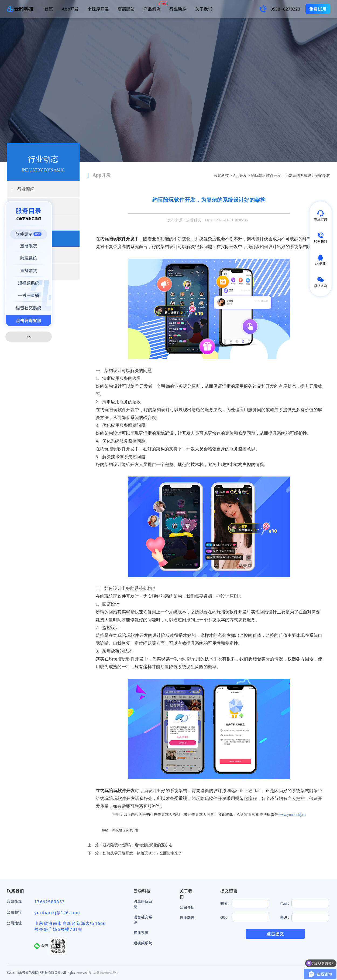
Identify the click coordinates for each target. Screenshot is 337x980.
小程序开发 (98, 9)
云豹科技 (221, 176)
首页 (49, 9)
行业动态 (178, 9)
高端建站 (126, 9)
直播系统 (141, 933)
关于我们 (204, 9)
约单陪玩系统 (143, 904)
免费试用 (318, 9)
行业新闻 (23, 189)
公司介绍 (187, 907)
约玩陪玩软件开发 (125, 830)
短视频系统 (143, 943)
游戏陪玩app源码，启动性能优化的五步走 (137, 845)
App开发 (70, 9)
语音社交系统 (143, 920)
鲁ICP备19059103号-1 (103, 973)
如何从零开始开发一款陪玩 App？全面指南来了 (142, 853)
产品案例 (152, 9)
